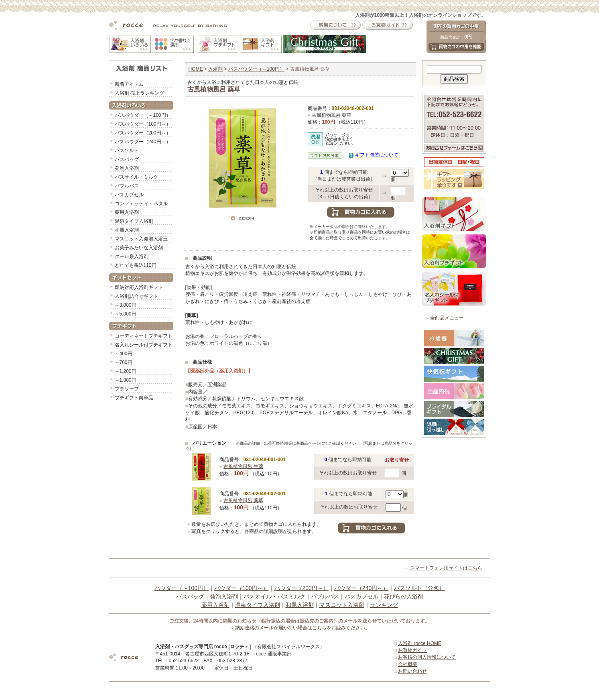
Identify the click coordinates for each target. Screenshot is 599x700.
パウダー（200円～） (302, 588)
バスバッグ (127, 159)
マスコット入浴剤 (342, 605)
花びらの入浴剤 (404, 596)
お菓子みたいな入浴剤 (139, 248)
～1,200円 (126, 371)
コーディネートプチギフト (144, 336)
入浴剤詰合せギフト (136, 296)
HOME (196, 69)
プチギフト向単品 (134, 398)
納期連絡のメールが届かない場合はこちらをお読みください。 (303, 628)
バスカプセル (129, 195)
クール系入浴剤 (132, 256)
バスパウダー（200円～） (143, 133)
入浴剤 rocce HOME (420, 643)
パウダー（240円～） (361, 588)
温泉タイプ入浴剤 (134, 221)
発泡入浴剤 (127, 168)
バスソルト (127, 151)
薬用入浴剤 (127, 212)
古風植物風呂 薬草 (243, 501)
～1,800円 (126, 380)
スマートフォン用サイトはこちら (446, 568)
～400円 (124, 354)
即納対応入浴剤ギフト (139, 287)
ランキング (384, 605)
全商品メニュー (447, 318)
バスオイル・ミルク (136, 177)
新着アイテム (129, 84)
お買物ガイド (412, 650)
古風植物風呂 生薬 (243, 466)
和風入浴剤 (127, 230)
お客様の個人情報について (427, 657)
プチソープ (127, 389)
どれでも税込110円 (136, 265)
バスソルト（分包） (419, 588)
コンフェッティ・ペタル (141, 203)
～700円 (124, 362)
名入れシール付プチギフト (144, 345)
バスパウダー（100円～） (143, 124)
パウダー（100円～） (241, 588)
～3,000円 (126, 305)
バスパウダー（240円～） (143, 142)
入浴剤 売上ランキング (139, 93)
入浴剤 (215, 69)
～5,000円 (126, 314)
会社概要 (408, 664)
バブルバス (127, 186)
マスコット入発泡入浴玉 (141, 239)
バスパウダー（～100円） (143, 115)
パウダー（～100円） (182, 588)
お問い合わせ (412, 671)
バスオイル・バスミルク (274, 596)
